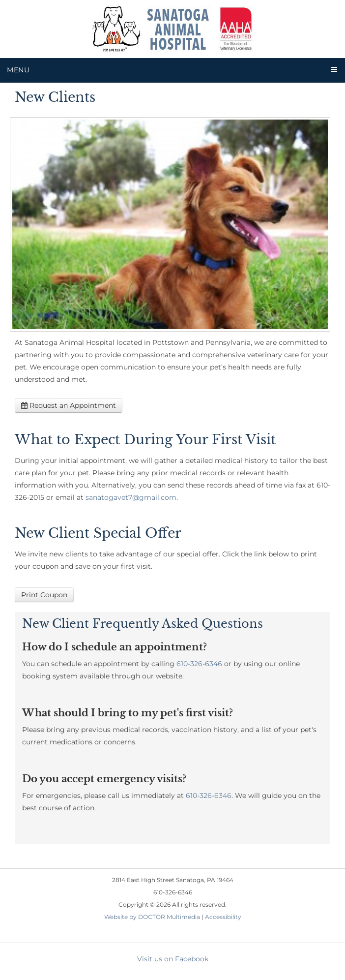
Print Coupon (44, 595)
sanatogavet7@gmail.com (131, 497)
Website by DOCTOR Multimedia (152, 917)
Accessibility (223, 917)
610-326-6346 (199, 664)
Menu (18, 70)
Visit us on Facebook (173, 959)
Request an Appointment (69, 405)
